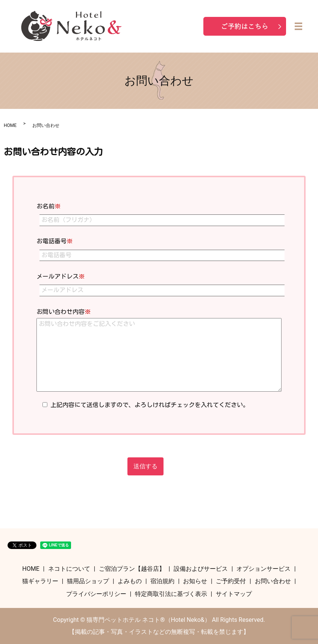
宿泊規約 (162, 581)
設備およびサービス (201, 569)
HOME (10, 125)
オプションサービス (263, 569)
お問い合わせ (273, 581)
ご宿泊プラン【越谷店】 (132, 569)
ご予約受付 (231, 581)
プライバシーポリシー (96, 594)
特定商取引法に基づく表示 (171, 594)
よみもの (130, 581)
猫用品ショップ (88, 581)
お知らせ (195, 581)
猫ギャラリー (40, 581)
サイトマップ (234, 594)
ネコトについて (69, 569)
